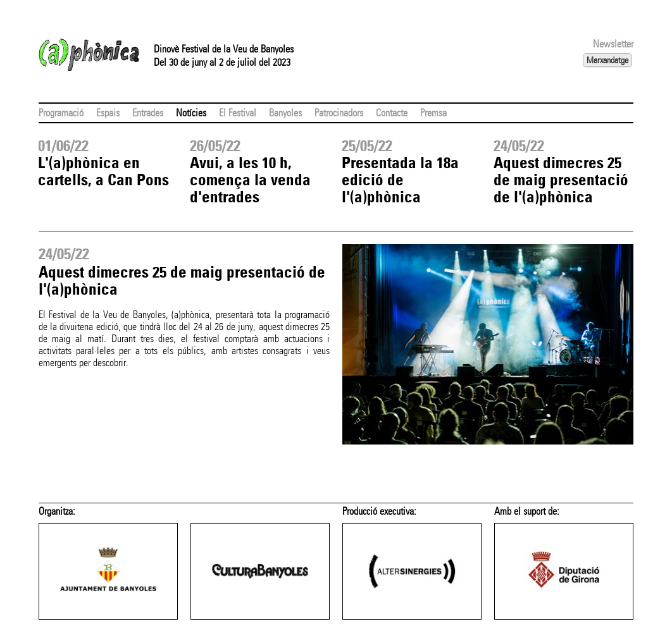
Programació (61, 113)
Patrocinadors (339, 113)
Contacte (392, 113)
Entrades (148, 113)
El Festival (238, 113)
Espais (108, 113)
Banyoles (285, 113)
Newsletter (613, 44)
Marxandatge (607, 60)
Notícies (191, 113)
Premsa (433, 113)
